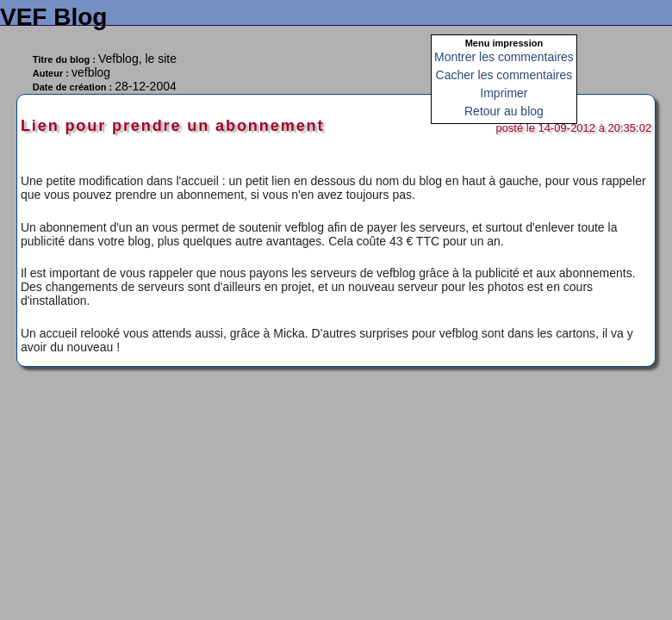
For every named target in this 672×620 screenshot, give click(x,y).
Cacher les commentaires (504, 75)
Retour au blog (504, 111)
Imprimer (504, 93)
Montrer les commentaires (504, 57)
